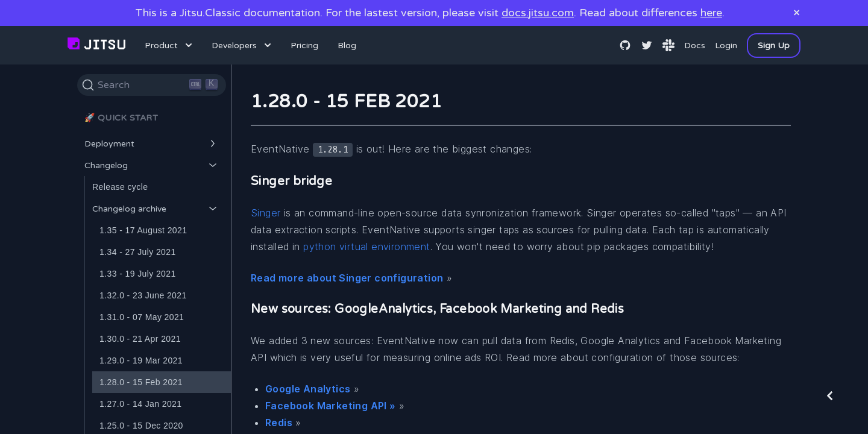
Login (726, 46)
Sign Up (774, 46)
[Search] (152, 85)
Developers (243, 45)
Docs (695, 46)
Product (170, 45)
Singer (266, 213)
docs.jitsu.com (538, 13)
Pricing (304, 46)
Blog (347, 46)
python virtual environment (366, 247)
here (711, 13)
